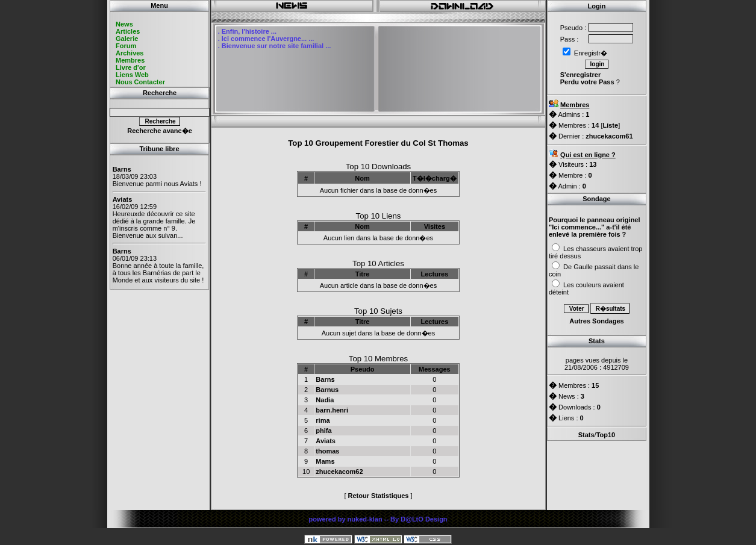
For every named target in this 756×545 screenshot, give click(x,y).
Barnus (327, 390)
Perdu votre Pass (587, 82)
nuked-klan (365, 519)
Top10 (606, 435)
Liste (610, 125)
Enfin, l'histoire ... (249, 31)
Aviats (326, 441)
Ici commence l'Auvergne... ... (268, 39)
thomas (327, 451)
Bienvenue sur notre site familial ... (276, 46)
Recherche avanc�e (160, 131)
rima (323, 420)
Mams (325, 461)
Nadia (325, 400)
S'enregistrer (580, 75)
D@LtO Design (424, 519)
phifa (323, 431)
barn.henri (332, 410)
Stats (586, 435)
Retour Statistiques (379, 496)
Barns (325, 379)
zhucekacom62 (339, 472)
